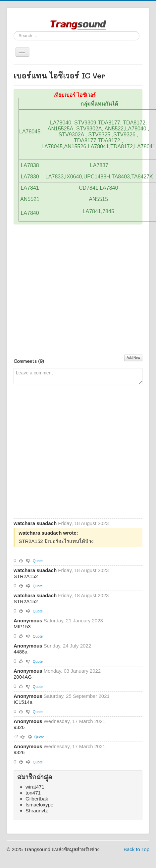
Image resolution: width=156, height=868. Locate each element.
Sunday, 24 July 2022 (67, 646)
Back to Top (136, 849)
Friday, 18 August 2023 (83, 523)
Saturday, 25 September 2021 (77, 696)
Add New (133, 358)
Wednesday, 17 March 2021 (75, 721)
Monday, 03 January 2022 (72, 671)
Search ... (14, 31)
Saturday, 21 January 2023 (73, 621)
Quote (38, 561)
